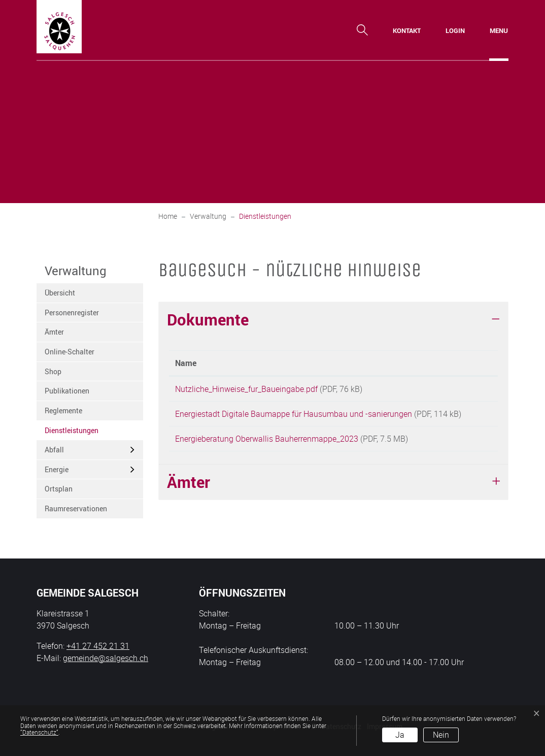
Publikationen (67, 391)
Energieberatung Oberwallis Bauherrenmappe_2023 (267, 454)
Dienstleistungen (71, 433)
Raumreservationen (76, 508)
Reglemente (63, 410)
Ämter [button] (189, 501)
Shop (53, 371)
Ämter (54, 332)
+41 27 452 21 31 (98, 646)
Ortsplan (59, 489)
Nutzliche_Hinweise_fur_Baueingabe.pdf (246, 389)
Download (469, 391)
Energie (57, 469)
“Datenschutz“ (39, 732)
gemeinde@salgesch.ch (106, 658)
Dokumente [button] (208, 319)
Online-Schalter (70, 352)
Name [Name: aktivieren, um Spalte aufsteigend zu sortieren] (186, 363)
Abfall (54, 450)
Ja (400, 735)
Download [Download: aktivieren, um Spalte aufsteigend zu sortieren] (465, 363)
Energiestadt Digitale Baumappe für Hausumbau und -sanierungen (294, 417)
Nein (441, 735)
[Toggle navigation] (499, 30)
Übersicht (60, 293)
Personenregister (72, 313)
